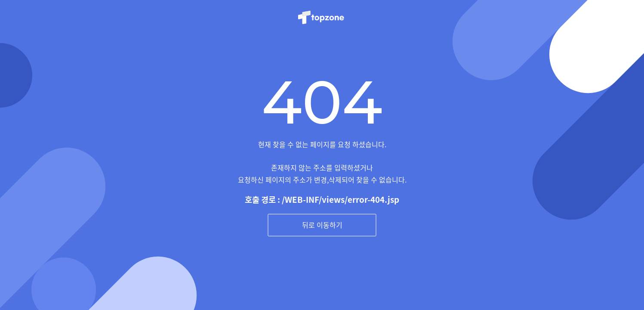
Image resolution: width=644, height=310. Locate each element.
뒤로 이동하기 (322, 225)
